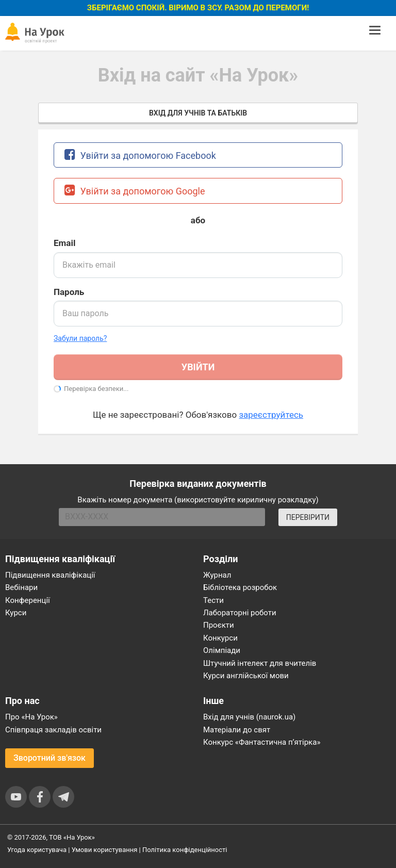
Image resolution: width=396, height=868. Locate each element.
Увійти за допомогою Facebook (140, 154)
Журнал (217, 575)
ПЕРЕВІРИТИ (308, 517)
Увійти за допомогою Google (135, 190)
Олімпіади (222, 650)
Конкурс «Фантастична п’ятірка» (262, 742)
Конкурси (220, 638)
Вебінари (21, 587)
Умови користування (105, 850)
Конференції (28, 600)
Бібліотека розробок (240, 587)
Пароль (69, 292)
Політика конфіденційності (185, 850)
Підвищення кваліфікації (50, 575)
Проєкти (219, 625)
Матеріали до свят (237, 730)
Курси (16, 613)
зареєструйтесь (271, 415)
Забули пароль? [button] (80, 338)
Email (64, 243)
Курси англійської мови (246, 676)
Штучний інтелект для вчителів (260, 663)
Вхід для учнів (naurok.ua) (249, 717)
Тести (213, 600)
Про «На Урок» (31, 717)
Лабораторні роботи (240, 613)
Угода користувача (37, 850)
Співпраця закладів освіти (53, 730)
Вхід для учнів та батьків (198, 113)
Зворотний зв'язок (49, 758)
